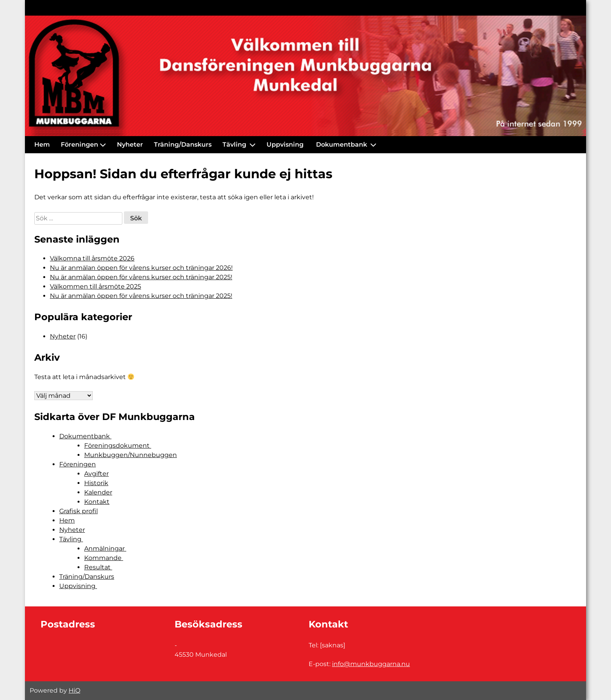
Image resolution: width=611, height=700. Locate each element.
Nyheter (130, 144)
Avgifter (96, 474)
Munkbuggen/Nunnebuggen (131, 455)
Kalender (98, 492)
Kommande (104, 558)
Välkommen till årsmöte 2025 (95, 286)
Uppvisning (286, 144)
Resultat (98, 567)
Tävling (235, 144)
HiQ (74, 690)
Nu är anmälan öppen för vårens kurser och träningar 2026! (141, 268)
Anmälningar (105, 548)
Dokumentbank (342, 144)
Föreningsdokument (118, 446)
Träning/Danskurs (183, 144)
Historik (96, 483)
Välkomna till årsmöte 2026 (92, 258)
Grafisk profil (79, 511)
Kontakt (97, 502)
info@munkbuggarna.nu (371, 664)
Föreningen (79, 144)
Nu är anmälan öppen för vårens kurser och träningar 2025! (141, 277)
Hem (42, 144)
